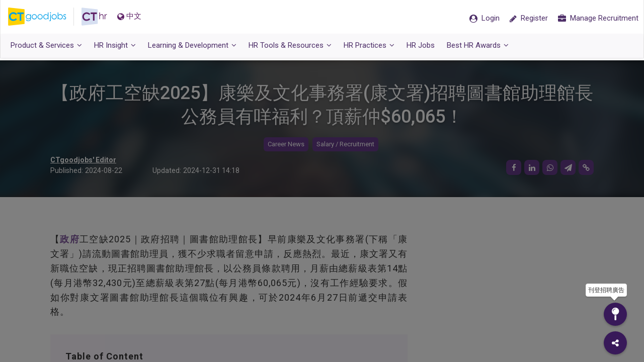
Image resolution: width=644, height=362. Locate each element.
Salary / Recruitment (345, 145)
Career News (286, 145)
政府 (70, 240)
